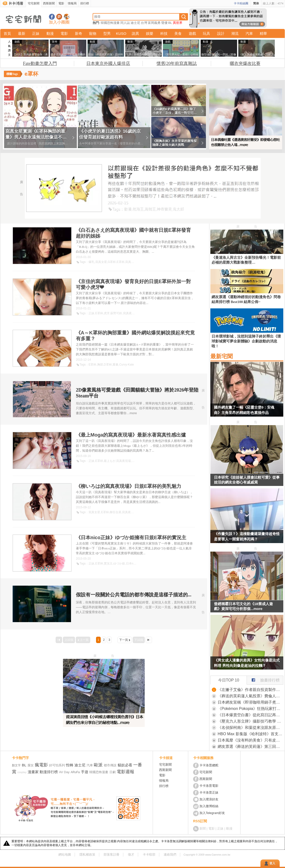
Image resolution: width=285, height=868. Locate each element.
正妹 (36, 33)
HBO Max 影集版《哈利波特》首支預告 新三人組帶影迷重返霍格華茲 (250, 734)
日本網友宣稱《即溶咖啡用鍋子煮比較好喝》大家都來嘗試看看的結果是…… (250, 702)
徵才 (131, 855)
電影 (61, 3)
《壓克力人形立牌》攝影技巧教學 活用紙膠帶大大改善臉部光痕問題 (250, 721)
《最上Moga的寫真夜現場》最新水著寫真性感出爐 (131, 435)
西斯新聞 (49, 3)
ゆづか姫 (119, 564)
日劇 (113, 772)
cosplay (22, 772)
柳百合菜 (116, 512)
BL (170, 23)
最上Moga (138, 461)
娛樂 (150, 33)
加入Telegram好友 (212, 813)
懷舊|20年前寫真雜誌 (177, 63)
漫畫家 (33, 772)
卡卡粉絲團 (241, 3)
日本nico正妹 (134, 564)
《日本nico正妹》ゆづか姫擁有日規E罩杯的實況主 (131, 537)
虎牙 (107, 313)
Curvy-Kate (126, 365)
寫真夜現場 (133, 262)
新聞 (203, 828)
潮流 (235, 33)
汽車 (249, 33)
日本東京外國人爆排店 (108, 63)
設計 (221, 33)
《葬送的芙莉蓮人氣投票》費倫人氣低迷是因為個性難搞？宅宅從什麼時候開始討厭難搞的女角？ (250, 696)
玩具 (206, 33)
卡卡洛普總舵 (209, 765)
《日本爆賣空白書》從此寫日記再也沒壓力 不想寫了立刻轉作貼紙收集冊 (250, 715)
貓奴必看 (125, 765)
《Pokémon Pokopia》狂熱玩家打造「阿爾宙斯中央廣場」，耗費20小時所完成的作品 (250, 709)
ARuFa (75, 772)
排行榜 (85, 3)
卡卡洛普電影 (209, 786)
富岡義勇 (154, 23)
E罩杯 (121, 262)
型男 (107, 33)
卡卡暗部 (149, 855)
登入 (272, 863)
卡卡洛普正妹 (209, 792)
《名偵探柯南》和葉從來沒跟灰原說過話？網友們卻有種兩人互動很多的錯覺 (250, 728)
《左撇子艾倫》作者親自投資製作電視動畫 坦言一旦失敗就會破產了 (250, 690)
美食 (178, 33)
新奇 (79, 33)
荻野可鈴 (116, 313)
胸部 (100, 365)
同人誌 (125, 23)
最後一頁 (149, 640)
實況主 (108, 564)
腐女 (31, 765)
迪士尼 (135, 23)
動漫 (50, 33)
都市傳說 (110, 765)
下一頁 (124, 640)
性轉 (70, 765)
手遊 (85, 772)
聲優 (164, 23)
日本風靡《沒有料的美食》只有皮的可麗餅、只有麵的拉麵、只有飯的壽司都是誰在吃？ (250, 740)
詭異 (135, 33)
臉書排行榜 (263, 679)
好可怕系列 (57, 765)
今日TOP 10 (229, 680)
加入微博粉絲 (209, 806)
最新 (22, 33)
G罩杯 (112, 262)
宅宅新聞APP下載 (67, 17)
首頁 (7, 33)
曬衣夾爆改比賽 (245, 63)
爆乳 (91, 262)
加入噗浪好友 (59, 17)
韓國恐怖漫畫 (110, 23)
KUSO (121, 33)
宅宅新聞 (34, 3)
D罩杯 (108, 365)
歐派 (98, 765)
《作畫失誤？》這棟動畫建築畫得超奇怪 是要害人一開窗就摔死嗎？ (247, 536)
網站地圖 (65, 855)
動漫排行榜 (49, 772)
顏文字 (16, 765)
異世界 (178, 23)
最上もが (110, 461)
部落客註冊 (111, 855)
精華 (263, 33)
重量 (116, 365)
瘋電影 (41, 765)
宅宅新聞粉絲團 (52, 17)
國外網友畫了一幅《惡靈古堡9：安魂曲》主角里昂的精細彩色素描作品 (244, 410)
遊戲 (192, 33)
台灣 (144, 23)
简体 (256, 3)
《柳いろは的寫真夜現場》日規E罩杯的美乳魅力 (129, 486)
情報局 (72, 3)
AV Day (64, 772)
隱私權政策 (87, 855)
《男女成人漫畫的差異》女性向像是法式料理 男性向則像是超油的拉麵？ (247, 663)
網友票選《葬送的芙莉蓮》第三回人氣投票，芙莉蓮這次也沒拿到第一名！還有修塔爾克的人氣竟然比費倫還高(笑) (250, 747)
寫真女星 (101, 262)
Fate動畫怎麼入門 (40, 63)
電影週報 (125, 772)
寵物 (93, 33)
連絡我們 (170, 855)
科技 (164, 33)
